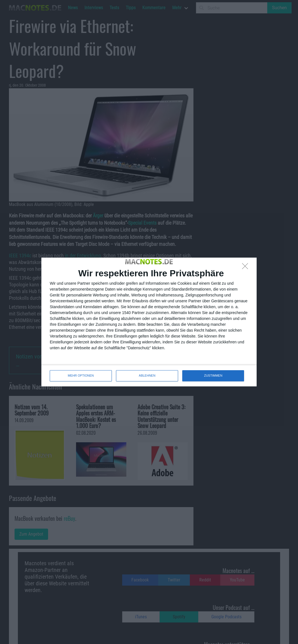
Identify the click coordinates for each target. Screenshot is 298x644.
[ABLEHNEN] (247, 268)
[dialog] (149, 322)
